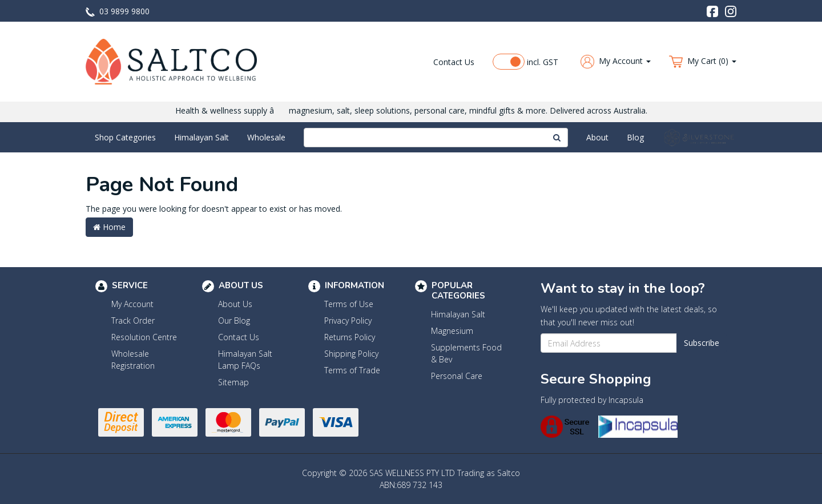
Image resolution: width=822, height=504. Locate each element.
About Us (235, 304)
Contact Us (454, 62)
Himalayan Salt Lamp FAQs (245, 360)
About (597, 137)
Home (109, 227)
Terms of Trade (352, 370)
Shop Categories (125, 137)
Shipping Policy (351, 354)
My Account (132, 304)
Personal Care (457, 376)
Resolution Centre (144, 337)
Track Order (133, 320)
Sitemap (233, 382)
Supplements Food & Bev (466, 353)
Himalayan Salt (202, 137)
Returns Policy (350, 337)
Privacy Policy (348, 320)
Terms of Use (349, 304)
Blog (635, 137)
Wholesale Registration (133, 360)
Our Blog (234, 320)
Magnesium (452, 331)
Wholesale (266, 137)
